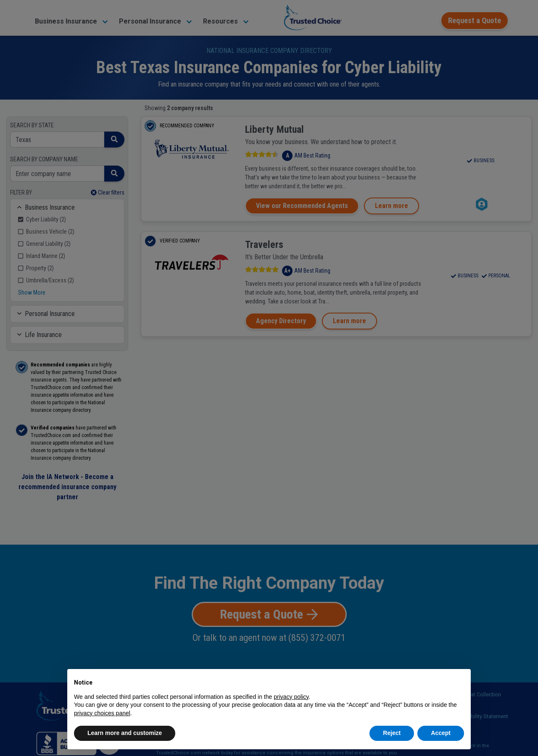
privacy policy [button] (291, 697)
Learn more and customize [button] (125, 733)
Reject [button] (392, 733)
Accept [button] (441, 733)
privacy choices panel (102, 713)
